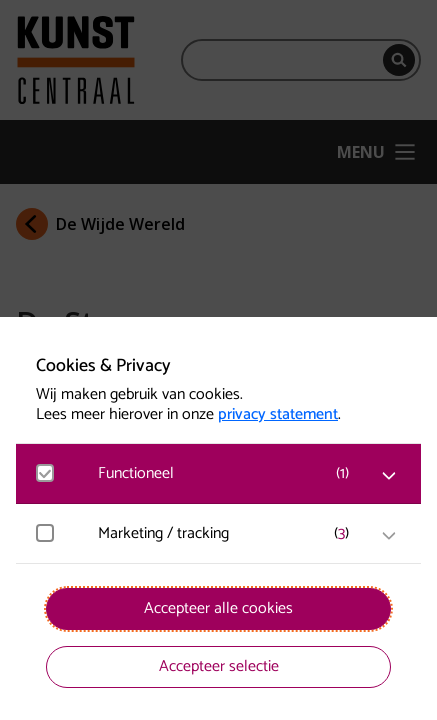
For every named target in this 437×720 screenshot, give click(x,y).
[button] (228, 473)
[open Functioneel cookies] (389, 476)
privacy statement (278, 415)
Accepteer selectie (219, 666)
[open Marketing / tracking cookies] (389, 536)
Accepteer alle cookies (218, 608)
